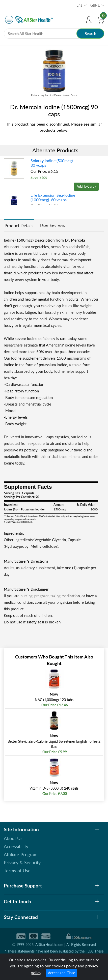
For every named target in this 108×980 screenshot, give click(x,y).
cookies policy (64, 966)
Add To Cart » (86, 186)
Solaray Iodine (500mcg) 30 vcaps (52, 163)
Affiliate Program (21, 854)
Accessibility (16, 846)
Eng (79, 5)
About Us (13, 838)
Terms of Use (17, 871)
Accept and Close (61, 973)
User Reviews (52, 225)
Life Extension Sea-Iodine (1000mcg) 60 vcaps (53, 197)
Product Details (19, 226)
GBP (95, 5)
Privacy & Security (22, 862)
